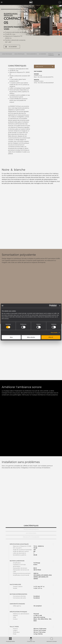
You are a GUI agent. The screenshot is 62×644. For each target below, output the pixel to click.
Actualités (49, 619)
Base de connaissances (39, 617)
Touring (14, 615)
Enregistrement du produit (40, 615)
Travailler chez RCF (51, 617)
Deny (11, 337)
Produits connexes (51, 54)
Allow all (51, 337)
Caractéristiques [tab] (31, 458)
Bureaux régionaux (51, 615)
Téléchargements (32, 54)
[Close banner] (60, 306)
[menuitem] (56, 635)
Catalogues (23, 613)
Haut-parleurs (15, 621)
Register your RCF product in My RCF (48, 599)
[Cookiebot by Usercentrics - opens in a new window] (50, 306)
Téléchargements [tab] (31, 462)
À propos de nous (51, 621)
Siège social (49, 613)
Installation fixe (16, 617)
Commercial (15, 619)
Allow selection (31, 337)
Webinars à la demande (39, 619)
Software (22, 615)
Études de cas (30, 613)
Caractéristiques (7, 54)
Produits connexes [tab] (31, 470)
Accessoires (42, 54)
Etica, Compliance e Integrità (53, 623)
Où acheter (13, 47)
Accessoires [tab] (31, 466)
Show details (54, 332)
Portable (14, 613)
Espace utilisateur (38, 613)
